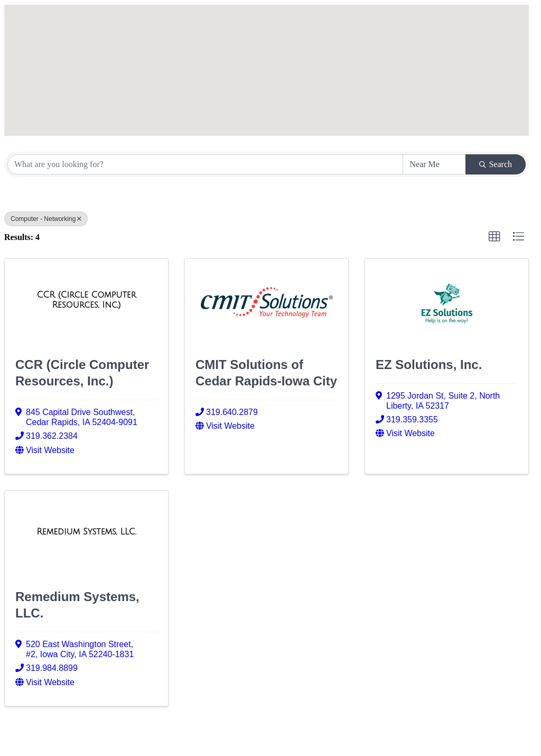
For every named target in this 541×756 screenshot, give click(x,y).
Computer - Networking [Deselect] (46, 219)
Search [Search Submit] (496, 164)
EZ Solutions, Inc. (429, 365)
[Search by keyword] (205, 164)
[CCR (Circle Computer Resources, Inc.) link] (86, 300)
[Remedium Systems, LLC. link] (86, 532)
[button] (252, 43)
